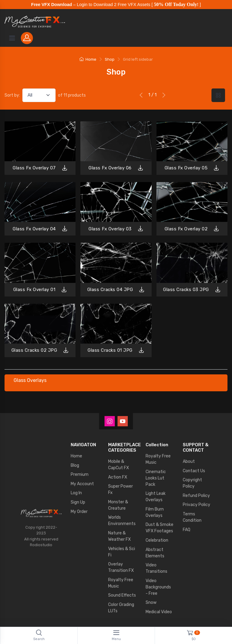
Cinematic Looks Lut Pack (156, 478)
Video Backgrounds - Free (158, 587)
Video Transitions (156, 568)
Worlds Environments (122, 521)
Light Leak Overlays (156, 497)
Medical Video (159, 612)
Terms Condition (192, 517)
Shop (110, 59)
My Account (82, 484)
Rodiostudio (41, 545)
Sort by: (12, 95)
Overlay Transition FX (121, 567)
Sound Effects (122, 595)
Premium (80, 474)
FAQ (187, 530)
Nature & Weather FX (119, 536)
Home (88, 59)
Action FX (118, 477)
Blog (75, 465)
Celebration (157, 540)
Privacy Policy (197, 505)
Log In (76, 493)
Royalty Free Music (121, 583)
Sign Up (78, 502)
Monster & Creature (118, 505)
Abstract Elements (155, 553)
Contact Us (194, 471)
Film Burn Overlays (155, 512)
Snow (151, 602)
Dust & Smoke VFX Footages (159, 528)
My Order (79, 512)
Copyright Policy (192, 483)
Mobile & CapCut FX (119, 465)
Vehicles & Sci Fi (122, 552)
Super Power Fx (121, 489)
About (189, 461)
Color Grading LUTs (121, 608)
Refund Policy (196, 496)
